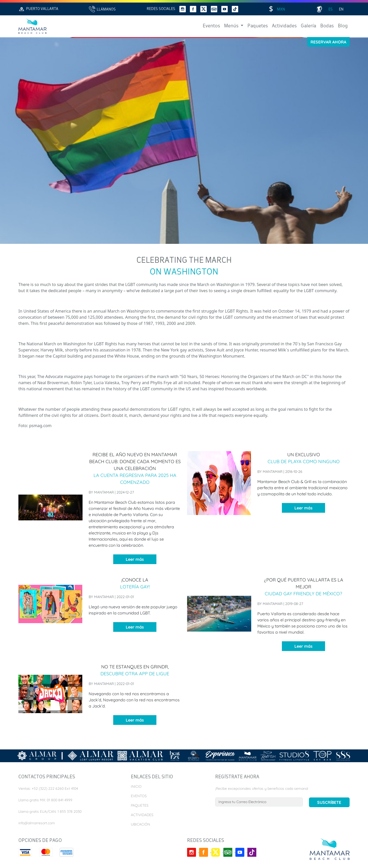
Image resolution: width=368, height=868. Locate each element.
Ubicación (140, 824)
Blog (343, 26)
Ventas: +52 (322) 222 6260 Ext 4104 (48, 789)
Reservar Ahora (328, 42)
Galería (308, 26)
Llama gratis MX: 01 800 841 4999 (45, 800)
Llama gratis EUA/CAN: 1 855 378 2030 (50, 812)
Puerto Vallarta (38, 9)
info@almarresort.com (37, 823)
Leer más (135, 559)
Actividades (284, 26)
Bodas (327, 26)
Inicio (136, 786)
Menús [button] (232, 26)
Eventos (211, 26)
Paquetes (258, 26)
